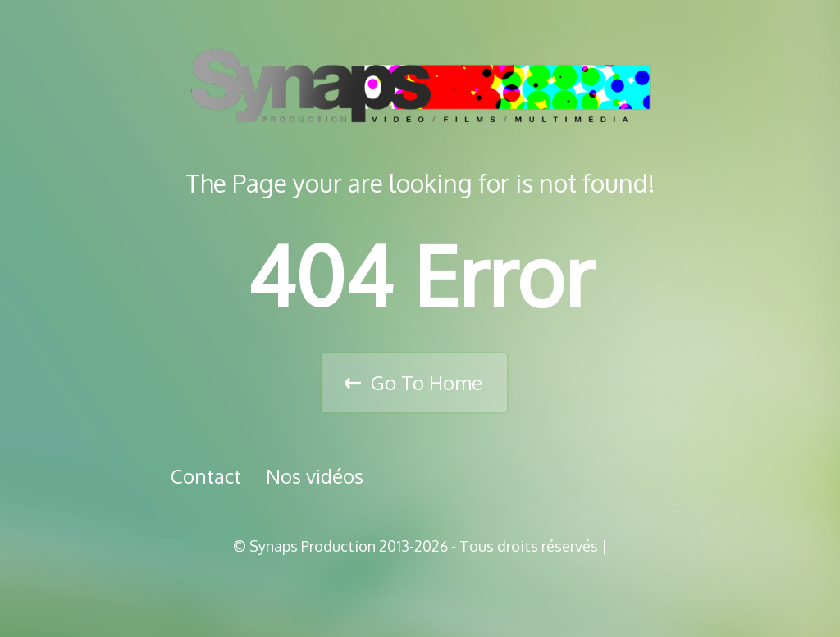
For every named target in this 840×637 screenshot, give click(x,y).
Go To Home (427, 382)
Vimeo (426, 588)
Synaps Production (313, 546)
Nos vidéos (315, 476)
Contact (206, 476)
